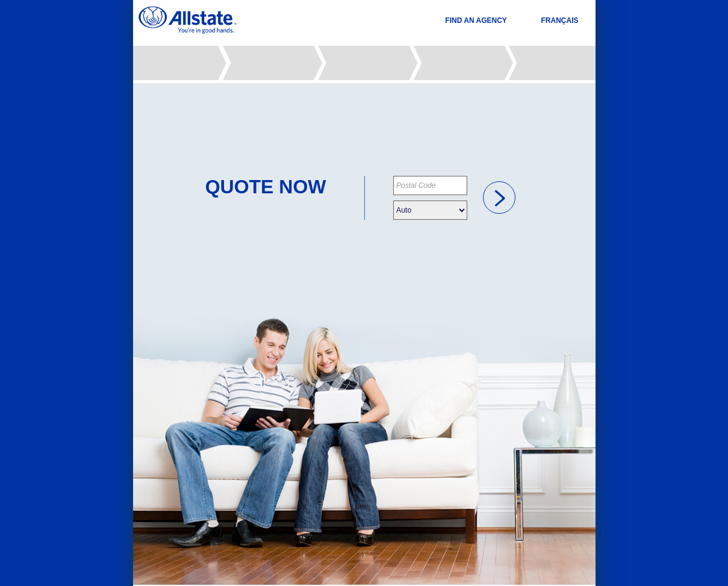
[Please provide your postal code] (430, 185)
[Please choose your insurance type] (430, 210)
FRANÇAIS (560, 20)
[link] (499, 198)
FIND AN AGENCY (476, 20)
